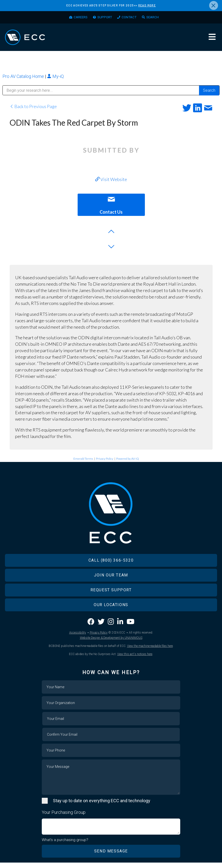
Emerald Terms (83, 461)
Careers (78, 18)
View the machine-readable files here (150, 651)
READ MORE (147, 5)
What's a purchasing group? (65, 845)
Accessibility (78, 638)
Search (155, 18)
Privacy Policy (105, 461)
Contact (130, 18)
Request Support (111, 595)
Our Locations (111, 610)
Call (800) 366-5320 (111, 566)
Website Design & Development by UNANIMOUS (111, 643)
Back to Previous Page (33, 109)
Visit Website (111, 181)
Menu (212, 38)
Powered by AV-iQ (128, 461)
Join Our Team (111, 581)
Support (104, 18)
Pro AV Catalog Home (24, 78)
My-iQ (55, 78)
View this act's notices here (135, 660)
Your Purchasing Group (64, 818)
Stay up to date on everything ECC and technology (102, 806)
